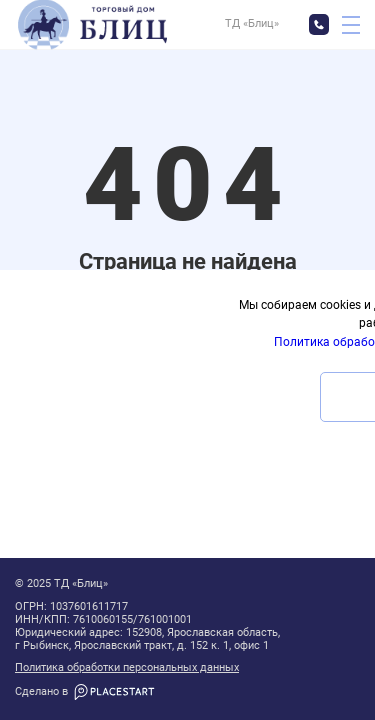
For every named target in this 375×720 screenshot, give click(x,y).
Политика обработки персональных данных (127, 668)
